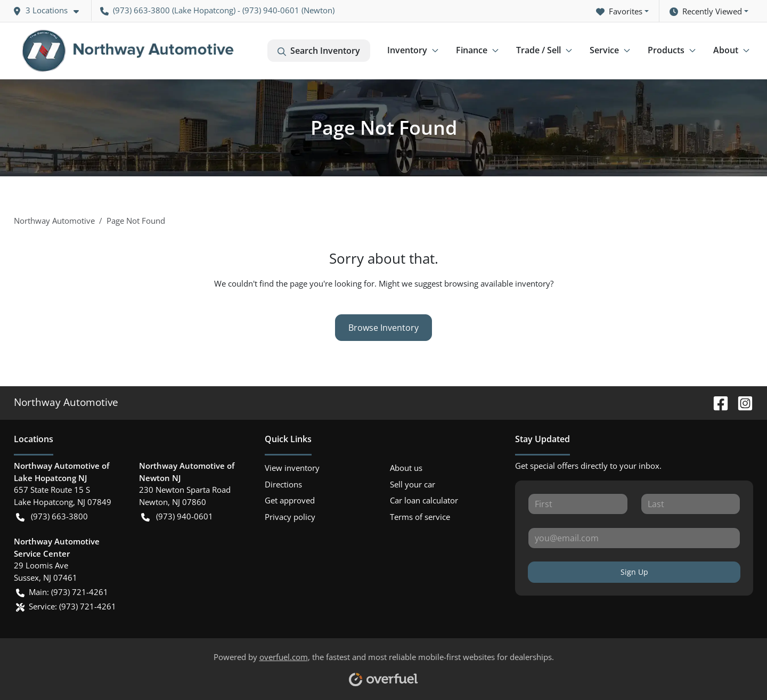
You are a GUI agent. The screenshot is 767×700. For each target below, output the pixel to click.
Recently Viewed (706, 11)
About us (406, 468)
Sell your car (413, 484)
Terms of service (420, 517)
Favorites (619, 11)
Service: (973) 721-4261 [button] (66, 607)
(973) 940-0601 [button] (177, 516)
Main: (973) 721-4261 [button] (62, 592)
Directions (283, 484)
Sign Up (634, 572)
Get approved (290, 500)
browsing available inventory (497, 283)
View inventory (292, 468)
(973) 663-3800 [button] (135, 10)
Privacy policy (290, 517)
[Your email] (634, 538)
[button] (50, 10)
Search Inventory (319, 51)
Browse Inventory (383, 328)
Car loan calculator (424, 500)
